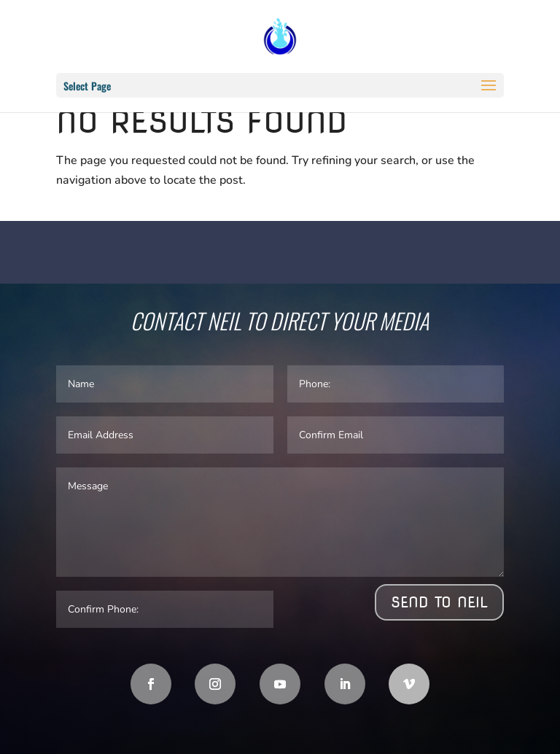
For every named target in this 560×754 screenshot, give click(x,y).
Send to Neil (439, 602)
